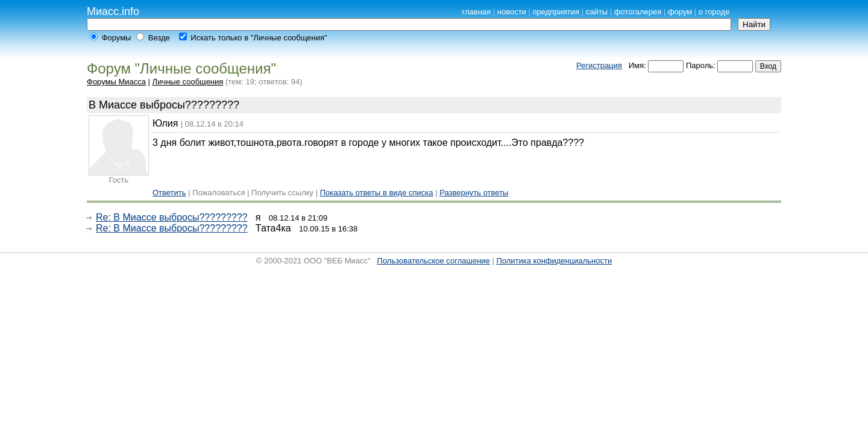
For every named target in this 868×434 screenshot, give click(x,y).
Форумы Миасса (116, 82)
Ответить (169, 193)
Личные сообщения (188, 82)
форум (680, 12)
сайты (597, 12)
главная (476, 12)
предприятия (556, 12)
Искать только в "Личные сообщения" (259, 38)
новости (512, 12)
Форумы (117, 38)
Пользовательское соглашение (434, 261)
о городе (714, 12)
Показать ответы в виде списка (377, 193)
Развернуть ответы (474, 193)
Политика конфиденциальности (554, 261)
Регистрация (599, 65)
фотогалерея (638, 12)
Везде (159, 38)
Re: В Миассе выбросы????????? (172, 217)
